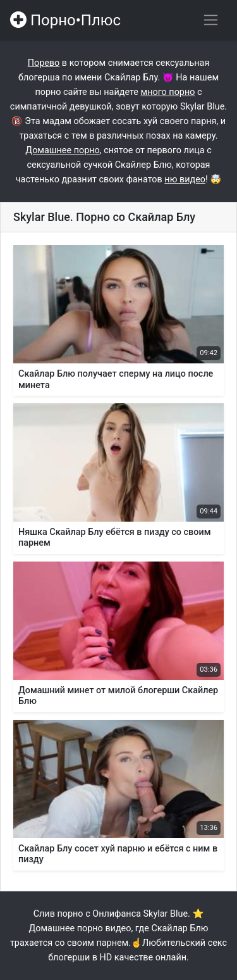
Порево (44, 63)
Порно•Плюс (65, 20)
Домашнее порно (62, 150)
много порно (168, 92)
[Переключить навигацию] (211, 20)
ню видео (185, 179)
